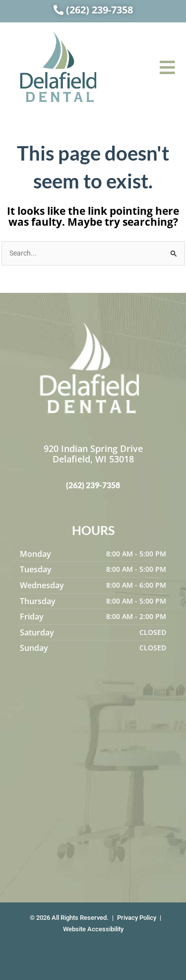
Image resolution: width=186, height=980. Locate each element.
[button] (167, 67)
